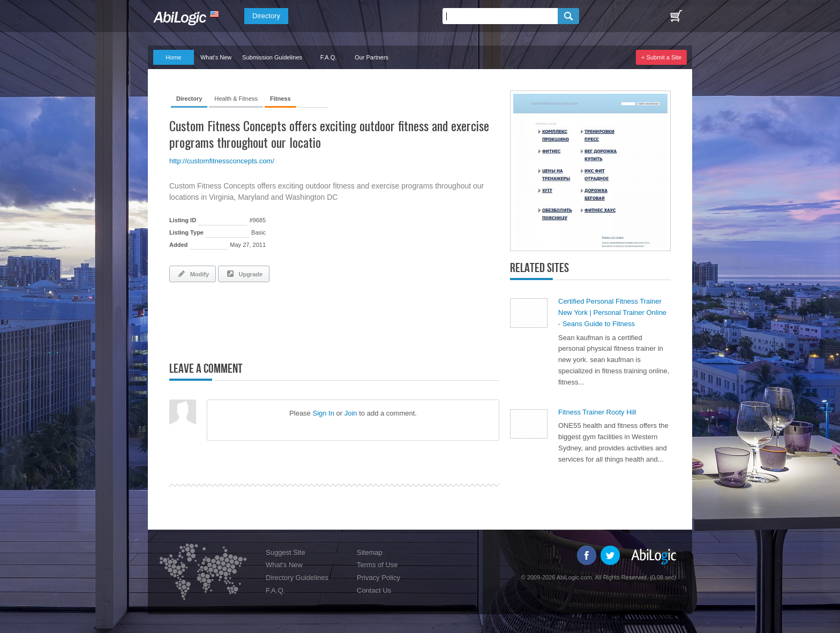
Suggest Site (286, 552)
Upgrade (244, 274)
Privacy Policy (378, 578)
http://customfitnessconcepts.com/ (222, 161)
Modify (193, 274)
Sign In (323, 413)
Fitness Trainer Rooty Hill (597, 412)
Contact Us (374, 590)
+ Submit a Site (661, 57)
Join (351, 413)
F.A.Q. (329, 57)
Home (173, 57)
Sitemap (370, 552)
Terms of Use (377, 565)
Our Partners (372, 57)
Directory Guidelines (297, 578)
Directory (266, 16)
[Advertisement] (295, 320)
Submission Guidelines (272, 57)
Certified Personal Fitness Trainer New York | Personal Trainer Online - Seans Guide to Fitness (612, 312)
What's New (216, 57)
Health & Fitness (236, 99)
